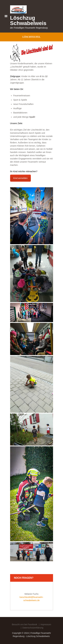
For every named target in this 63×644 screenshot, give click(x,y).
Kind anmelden (20, 178)
